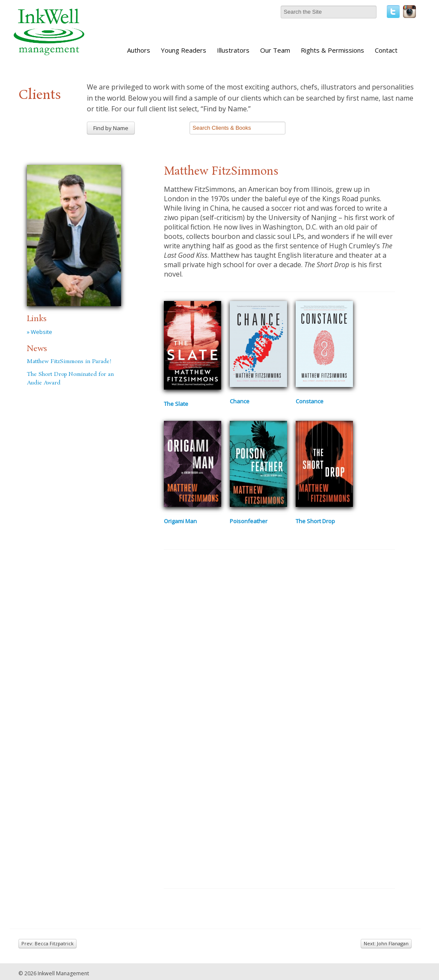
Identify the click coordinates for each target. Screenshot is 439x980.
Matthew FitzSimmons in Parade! (69, 362)
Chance (240, 401)
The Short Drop (315, 521)
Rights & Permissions (332, 50)
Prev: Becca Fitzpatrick (47, 943)
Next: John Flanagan (386, 943)
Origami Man (180, 521)
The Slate (176, 404)
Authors (139, 50)
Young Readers (184, 50)
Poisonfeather (249, 521)
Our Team (275, 50)
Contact (386, 50)
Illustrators (233, 50)
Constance (310, 401)
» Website (40, 332)
